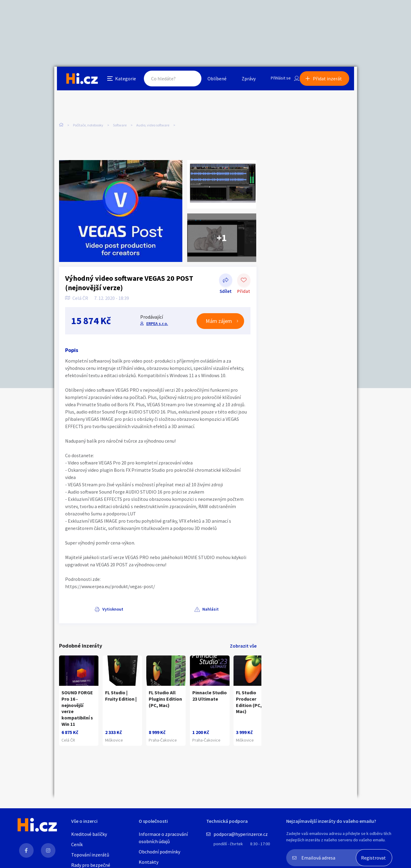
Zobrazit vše (243, 647)
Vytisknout (83, 610)
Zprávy (242, 80)
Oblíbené (210, 80)
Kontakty (149, 862)
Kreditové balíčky (89, 834)
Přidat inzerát (330, 80)
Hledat (184, 80)
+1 (222, 239)
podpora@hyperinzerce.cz (241, 834)
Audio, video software (153, 127)
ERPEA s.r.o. (157, 324)
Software (120, 127)
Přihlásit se (276, 80)
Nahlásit (120, 610)
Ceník (77, 844)
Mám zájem (219, 322)
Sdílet (226, 282)
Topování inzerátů (90, 855)
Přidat (244, 282)
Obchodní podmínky (159, 852)
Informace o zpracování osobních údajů (163, 838)
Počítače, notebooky (88, 127)
